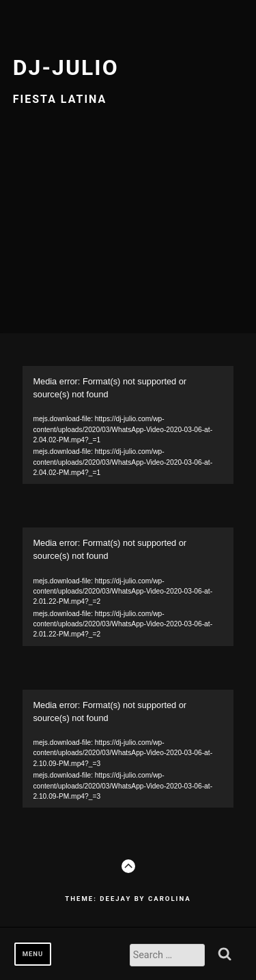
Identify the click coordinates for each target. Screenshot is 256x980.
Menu (33, 954)
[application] (128, 425)
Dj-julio (66, 67)
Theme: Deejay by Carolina (128, 899)
